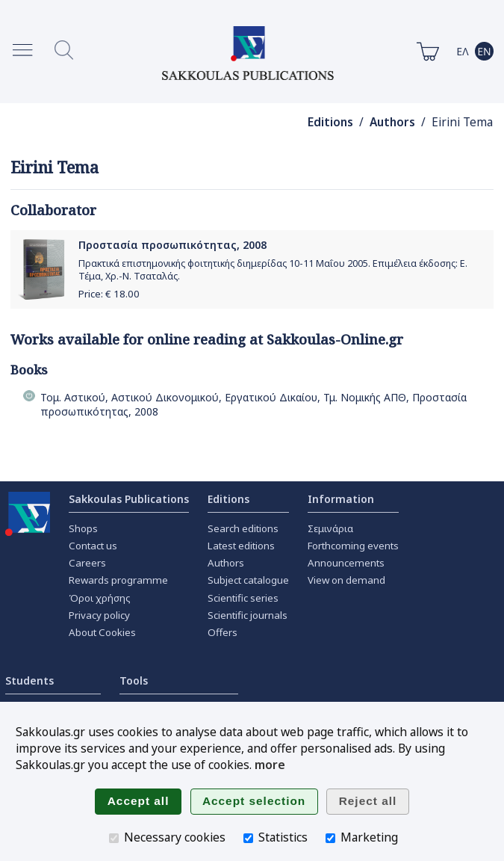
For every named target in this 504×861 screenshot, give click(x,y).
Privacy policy (99, 615)
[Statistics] (248, 838)
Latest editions (241, 546)
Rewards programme (118, 580)
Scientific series (243, 598)
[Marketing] (330, 838)
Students (29, 681)
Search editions (243, 528)
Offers (223, 632)
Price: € (109, 294)
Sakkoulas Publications (129, 499)
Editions (330, 122)
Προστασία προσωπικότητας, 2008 (172, 245)
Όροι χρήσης (100, 598)
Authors (392, 122)
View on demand (346, 580)
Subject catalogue (248, 580)
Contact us (93, 546)
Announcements (346, 563)
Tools (134, 681)
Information (341, 499)
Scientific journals (248, 615)
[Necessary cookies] (114, 838)
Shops (83, 528)
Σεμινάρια (330, 528)
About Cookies (102, 632)
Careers (87, 563)
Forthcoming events (353, 546)
